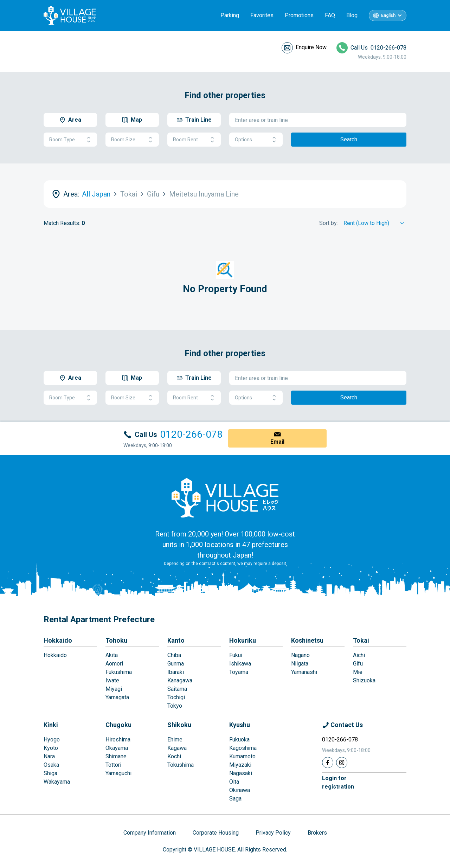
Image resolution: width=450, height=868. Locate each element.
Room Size (132, 140)
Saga (235, 799)
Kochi (174, 756)
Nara (49, 756)
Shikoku (179, 725)
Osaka (51, 765)
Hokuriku (243, 640)
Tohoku (116, 640)
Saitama (177, 689)
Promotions (299, 15)
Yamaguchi (118, 773)
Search (349, 139)
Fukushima (119, 672)
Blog (352, 15)
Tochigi (176, 697)
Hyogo (52, 740)
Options (256, 140)
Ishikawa (240, 664)
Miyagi (114, 689)
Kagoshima (243, 748)
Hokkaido (58, 640)
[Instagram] (342, 763)
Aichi (359, 655)
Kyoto (51, 748)
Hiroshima (118, 740)
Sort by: (329, 223)
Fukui (236, 655)
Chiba (174, 655)
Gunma (176, 664)
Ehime (175, 740)
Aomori (114, 664)
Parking (230, 15)
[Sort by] (375, 223)
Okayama (117, 748)
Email (277, 442)
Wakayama (57, 782)
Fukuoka (239, 740)
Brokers (317, 833)
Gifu (358, 664)
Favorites (262, 15)
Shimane (116, 756)
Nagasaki (241, 773)
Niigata (300, 664)
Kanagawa (180, 680)
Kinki (51, 725)
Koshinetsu (307, 640)
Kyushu (240, 725)
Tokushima (181, 765)
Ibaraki (176, 672)
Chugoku (118, 725)
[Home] (225, 497)
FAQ (330, 15)
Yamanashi (304, 672)
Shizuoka (364, 680)
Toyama (239, 672)
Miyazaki (240, 765)
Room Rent (194, 140)
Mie (358, 672)
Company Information (150, 833)
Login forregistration (338, 782)
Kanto (176, 640)
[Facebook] (328, 763)
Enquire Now (311, 47)
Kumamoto (242, 756)
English (388, 15)
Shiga (50, 773)
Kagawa (177, 748)
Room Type (70, 140)
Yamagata (117, 697)
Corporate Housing (216, 833)
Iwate (112, 680)
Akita (112, 655)
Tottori (113, 765)
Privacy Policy (273, 833)
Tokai (361, 640)
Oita (234, 782)
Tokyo (175, 706)
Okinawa (240, 790)
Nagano (300, 655)
